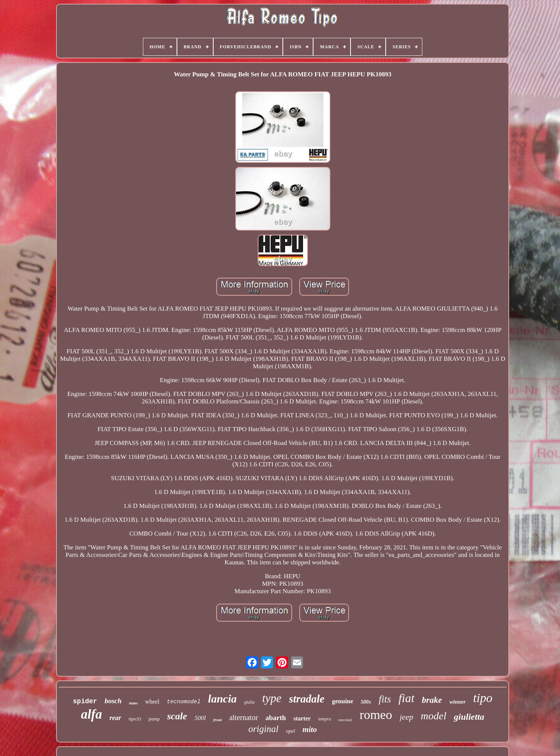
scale (177, 716)
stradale (307, 699)
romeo (376, 715)
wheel (152, 702)
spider (85, 701)
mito (310, 729)
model (434, 716)
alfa (91, 714)
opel (290, 731)
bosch (113, 701)
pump (154, 719)
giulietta (469, 717)
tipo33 (135, 719)
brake (432, 700)
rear (115, 718)
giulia (250, 702)
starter (302, 718)
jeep (406, 717)
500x (366, 702)
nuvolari (345, 720)
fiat (406, 698)
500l (200, 718)
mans (133, 703)
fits (385, 699)
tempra (325, 719)
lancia (222, 699)
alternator (244, 717)
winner (457, 702)
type (272, 698)
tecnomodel (184, 702)
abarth (276, 718)
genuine (342, 701)
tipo (483, 698)
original (264, 729)
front (218, 720)
